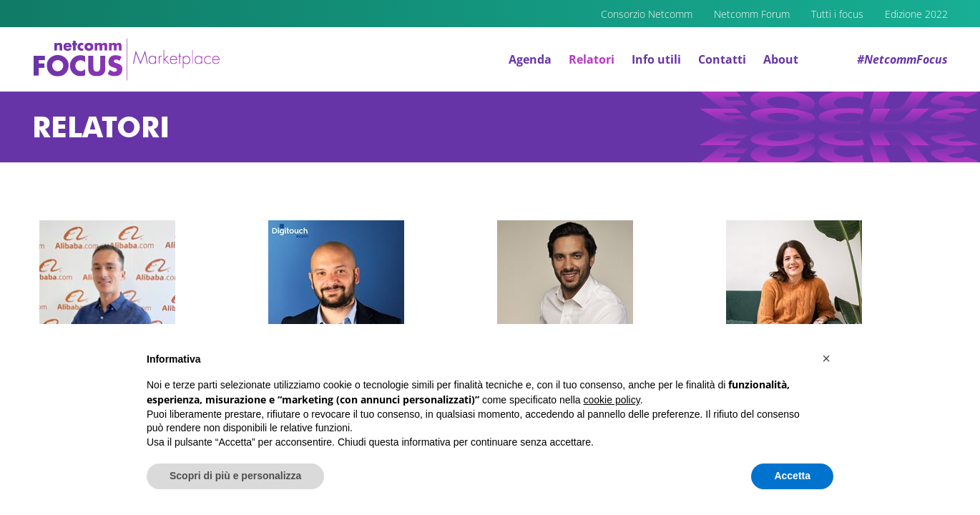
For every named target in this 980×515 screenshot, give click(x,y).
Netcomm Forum (752, 14)
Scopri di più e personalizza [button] (235, 476)
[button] (826, 358)
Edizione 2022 (916, 14)
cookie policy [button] (612, 400)
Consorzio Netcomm (647, 14)
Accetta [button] (792, 476)
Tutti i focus (837, 14)
